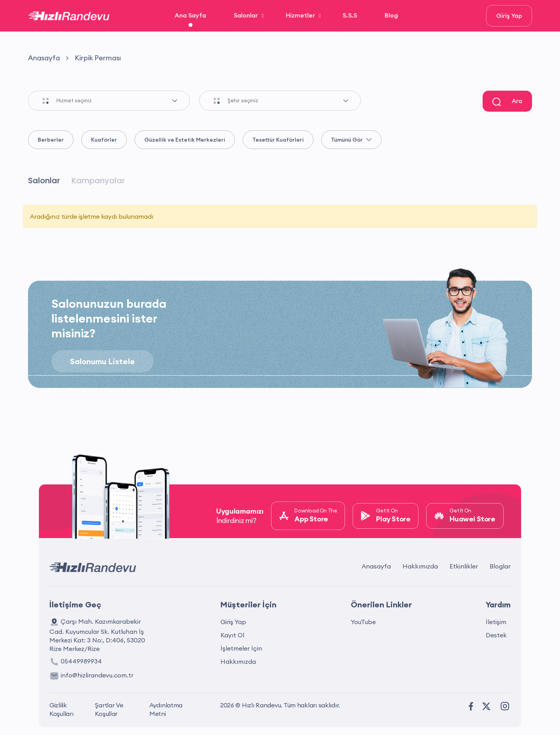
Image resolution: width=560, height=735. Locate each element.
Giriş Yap (509, 16)
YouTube (363, 622)
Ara (507, 102)
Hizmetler (300, 15)
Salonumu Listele (102, 361)
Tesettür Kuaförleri (278, 140)
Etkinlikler (464, 566)
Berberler (51, 140)
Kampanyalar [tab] (98, 181)
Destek (496, 635)
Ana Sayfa (190, 15)
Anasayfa (44, 58)
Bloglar (500, 566)
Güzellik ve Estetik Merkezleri (185, 140)
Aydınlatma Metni (166, 709)
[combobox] (123, 101)
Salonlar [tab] (44, 181)
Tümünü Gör (351, 140)
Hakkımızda (420, 566)
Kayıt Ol (232, 635)
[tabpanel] (280, 219)
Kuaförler (104, 140)
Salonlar (246, 15)
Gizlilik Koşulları (61, 709)
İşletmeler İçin (241, 648)
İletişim (496, 622)
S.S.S (350, 15)
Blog (391, 15)
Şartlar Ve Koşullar (109, 709)
